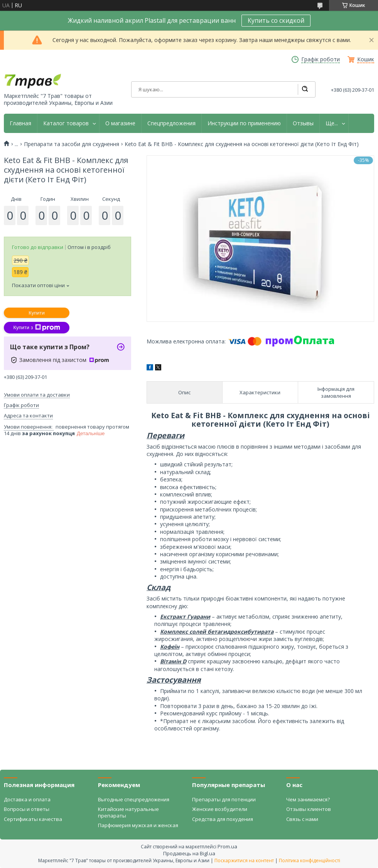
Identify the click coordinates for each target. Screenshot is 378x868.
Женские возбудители (220, 809)
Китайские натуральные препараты (128, 812)
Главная (20, 123)
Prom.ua (227, 846)
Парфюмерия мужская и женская (138, 825)
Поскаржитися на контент (244, 860)
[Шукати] (305, 89)
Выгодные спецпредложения (134, 799)
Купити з (36, 328)
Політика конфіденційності (310, 860)
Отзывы (303, 123)
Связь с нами (302, 819)
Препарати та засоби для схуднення (72, 144)
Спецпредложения (171, 123)
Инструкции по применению (244, 123)
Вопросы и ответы (27, 809)
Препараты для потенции (224, 799)
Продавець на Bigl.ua (189, 853)
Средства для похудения (223, 819)
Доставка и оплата (27, 799)
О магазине (120, 123)
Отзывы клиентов (309, 809)
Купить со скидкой (276, 20)
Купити (37, 313)
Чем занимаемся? (308, 799)
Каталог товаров (66, 123)
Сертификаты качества (33, 819)
